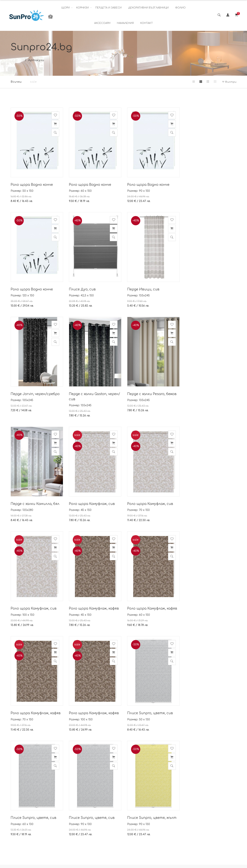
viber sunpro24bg (145, 811)
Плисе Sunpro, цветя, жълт (35, 710)
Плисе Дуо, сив (24, 288)
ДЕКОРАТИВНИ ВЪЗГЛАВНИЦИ (148, 8)
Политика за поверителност (104, 810)
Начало (17, 60)
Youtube (182, 805)
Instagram (183, 796)
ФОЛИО (180, 8)
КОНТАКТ (147, 23)
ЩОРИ (66, 8)
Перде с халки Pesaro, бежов (35, 398)
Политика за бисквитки (101, 798)
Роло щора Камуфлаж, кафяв (93, 502)
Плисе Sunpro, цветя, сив (91, 606)
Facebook (184, 788)
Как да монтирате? (107, 829)
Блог (95, 837)
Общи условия (102, 788)
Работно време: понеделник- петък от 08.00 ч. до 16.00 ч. (148, 832)
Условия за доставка (108, 820)
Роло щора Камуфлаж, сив (149, 398)
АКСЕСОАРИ (102, 23)
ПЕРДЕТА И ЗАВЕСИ (108, 8)
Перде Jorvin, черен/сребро (151, 288)
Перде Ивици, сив (85, 288)
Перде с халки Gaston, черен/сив (210, 291)
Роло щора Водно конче (32, 184)
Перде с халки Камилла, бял (93, 398)
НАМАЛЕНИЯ (125, 23)
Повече (56, 846)
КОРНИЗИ (82, 8)
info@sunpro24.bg (146, 802)
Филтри (229, 82)
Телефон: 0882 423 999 (149, 820)
